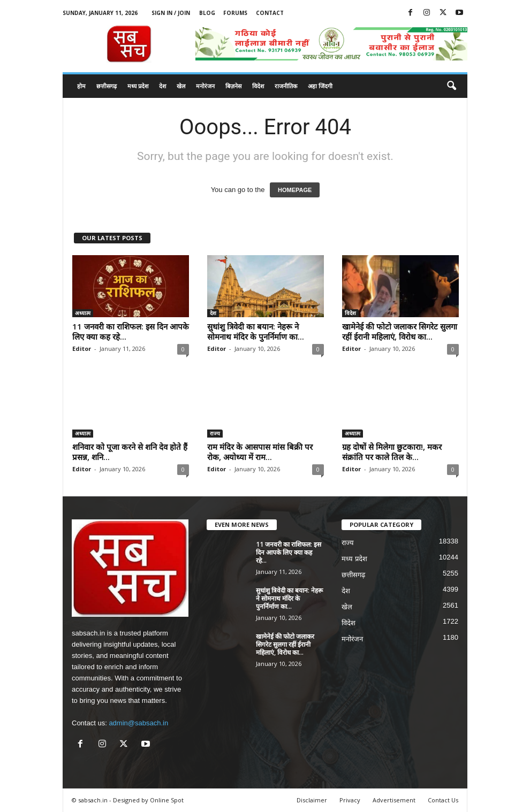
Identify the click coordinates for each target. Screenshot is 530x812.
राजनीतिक (286, 86)
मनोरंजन (205, 86)
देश (162, 86)
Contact (270, 13)
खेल (181, 86)
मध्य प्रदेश (138, 86)
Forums (235, 13)
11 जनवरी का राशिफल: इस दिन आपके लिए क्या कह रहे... (131, 331)
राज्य (215, 433)
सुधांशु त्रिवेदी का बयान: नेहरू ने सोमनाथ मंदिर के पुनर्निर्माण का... (256, 331)
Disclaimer (312, 800)
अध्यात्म (83, 313)
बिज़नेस (233, 86)
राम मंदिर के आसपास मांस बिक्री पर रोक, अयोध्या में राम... (260, 452)
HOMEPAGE (295, 190)
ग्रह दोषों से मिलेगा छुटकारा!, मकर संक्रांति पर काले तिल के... (392, 452)
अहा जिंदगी (320, 86)
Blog (207, 13)
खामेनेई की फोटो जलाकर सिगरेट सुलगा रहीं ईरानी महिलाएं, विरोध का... (400, 331)
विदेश (258, 86)
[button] (451, 86)
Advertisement (394, 800)
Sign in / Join (171, 13)
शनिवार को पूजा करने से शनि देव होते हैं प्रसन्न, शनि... (130, 452)
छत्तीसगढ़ (107, 86)
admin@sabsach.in (138, 723)
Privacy (350, 800)
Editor (82, 348)
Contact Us (443, 800)
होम (81, 86)
